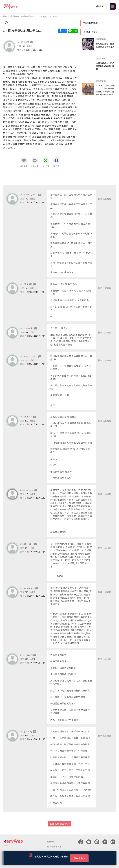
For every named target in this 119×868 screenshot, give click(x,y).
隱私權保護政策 (54, 846)
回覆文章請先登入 (59, 824)
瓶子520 (25, 42)
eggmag (29, 490)
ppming (28, 731)
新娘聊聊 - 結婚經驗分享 (22, 16)
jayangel (29, 544)
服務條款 (51, 842)
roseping (29, 588)
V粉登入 (100, 6)
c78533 (28, 655)
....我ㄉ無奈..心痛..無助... (47, 16)
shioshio (29, 328)
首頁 (5, 16)
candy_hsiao (31, 194)
